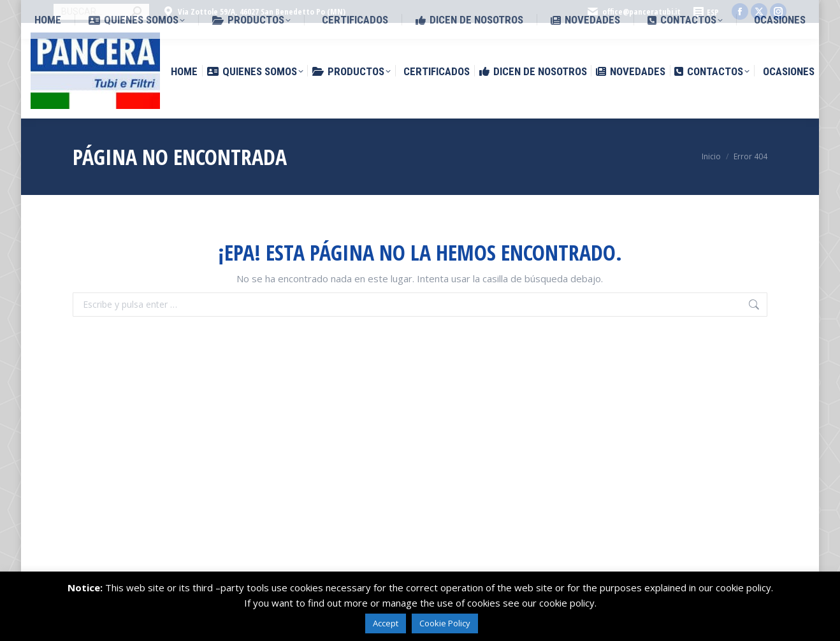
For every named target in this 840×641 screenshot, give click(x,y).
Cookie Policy (445, 623)
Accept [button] (386, 623)
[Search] (101, 12)
